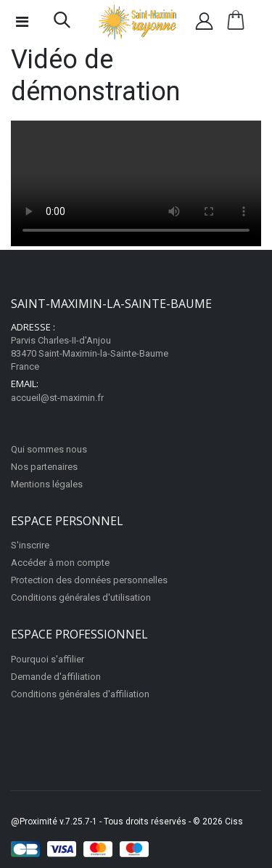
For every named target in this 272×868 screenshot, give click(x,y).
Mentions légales (47, 484)
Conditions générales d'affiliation (80, 694)
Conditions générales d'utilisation (81, 597)
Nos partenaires (44, 467)
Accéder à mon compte (60, 563)
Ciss (234, 822)
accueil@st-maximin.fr (57, 398)
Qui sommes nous (49, 449)
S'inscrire (30, 545)
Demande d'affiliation (56, 677)
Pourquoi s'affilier (48, 659)
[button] (62, 23)
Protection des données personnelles (89, 580)
